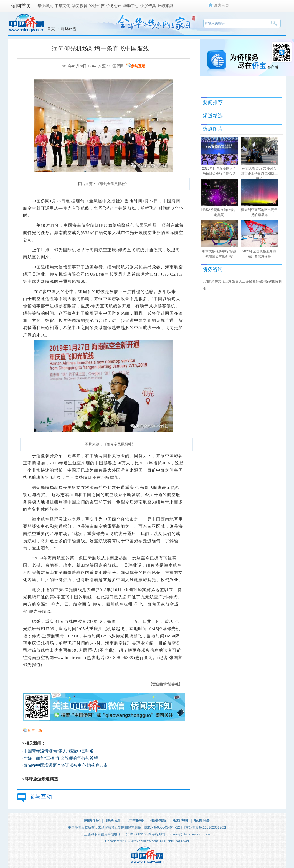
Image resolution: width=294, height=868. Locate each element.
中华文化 (62, 6)
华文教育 (80, 6)
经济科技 (97, 6)
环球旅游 (165, 6)
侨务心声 (114, 6)
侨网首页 (21, 6)
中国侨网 (116, 66)
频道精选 (213, 116)
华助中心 (131, 6)
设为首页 (221, 5)
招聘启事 (202, 820)
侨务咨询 (213, 269)
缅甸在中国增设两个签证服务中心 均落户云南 (66, 765)
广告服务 (136, 820)
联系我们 (114, 820)
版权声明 (180, 820)
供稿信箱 (158, 820)
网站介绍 (92, 820)
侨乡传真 (148, 6)
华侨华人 (45, 6)
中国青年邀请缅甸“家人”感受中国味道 (59, 751)
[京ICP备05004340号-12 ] (163, 827)
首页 (51, 29)
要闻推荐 (213, 102)
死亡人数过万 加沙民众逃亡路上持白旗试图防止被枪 (259, 173)
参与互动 (138, 66)
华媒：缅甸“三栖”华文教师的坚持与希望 (61, 758)
